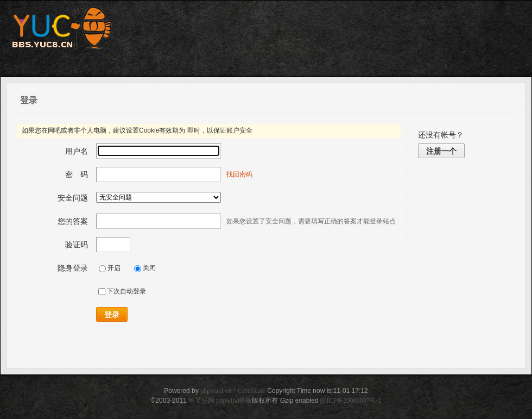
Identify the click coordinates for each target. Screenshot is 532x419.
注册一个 (441, 151)
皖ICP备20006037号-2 (351, 401)
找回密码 (239, 174)
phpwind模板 (234, 401)
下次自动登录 (122, 291)
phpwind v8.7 (218, 391)
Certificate (252, 391)
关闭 (145, 268)
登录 (112, 315)
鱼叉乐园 (201, 401)
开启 (110, 268)
